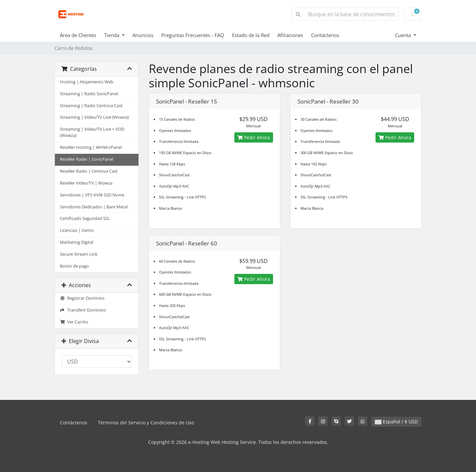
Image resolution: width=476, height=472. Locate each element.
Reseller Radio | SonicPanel (86, 159)
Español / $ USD (396, 422)
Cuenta (404, 35)
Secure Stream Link (79, 254)
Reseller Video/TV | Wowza (86, 183)
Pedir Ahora (254, 137)
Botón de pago (74, 266)
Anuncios (143, 35)
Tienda (112, 35)
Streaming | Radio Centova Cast (91, 106)
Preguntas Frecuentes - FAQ (193, 35)
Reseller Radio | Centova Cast (89, 171)
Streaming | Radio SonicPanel (89, 94)
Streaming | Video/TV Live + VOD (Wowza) (92, 132)
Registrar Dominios (82, 298)
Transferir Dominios (83, 310)
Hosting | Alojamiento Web (87, 82)
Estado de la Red (251, 35)
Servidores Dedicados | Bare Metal (94, 207)
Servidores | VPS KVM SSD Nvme (92, 195)
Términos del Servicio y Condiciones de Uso (146, 423)
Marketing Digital (77, 242)
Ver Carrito (74, 322)
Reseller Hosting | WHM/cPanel (91, 147)
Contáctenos (325, 35)
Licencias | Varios (77, 230)
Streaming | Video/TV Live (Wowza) (94, 117)
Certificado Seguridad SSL (85, 218)
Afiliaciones (290, 35)
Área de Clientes (78, 35)
